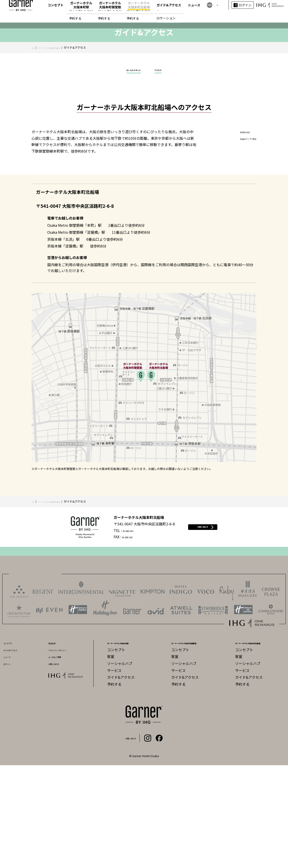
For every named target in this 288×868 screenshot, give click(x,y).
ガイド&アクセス (169, 11)
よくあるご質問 (61, 759)
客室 (111, 759)
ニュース (194, 11)
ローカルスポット (130, 171)
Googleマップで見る (240, 241)
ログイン (245, 11)
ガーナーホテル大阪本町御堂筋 (110, 11)
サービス (114, 773)
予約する (114, 787)
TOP (34, 147)
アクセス (165, 171)
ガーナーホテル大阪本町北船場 (139, 11)
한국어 (212, 16)
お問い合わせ (203, 630)
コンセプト (56, 11)
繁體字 (212, 6)
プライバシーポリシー (66, 752)
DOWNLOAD (233, 234)
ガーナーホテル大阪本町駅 (81, 11)
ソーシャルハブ (120, 766)
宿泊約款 (56, 745)
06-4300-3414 (120, 633)
